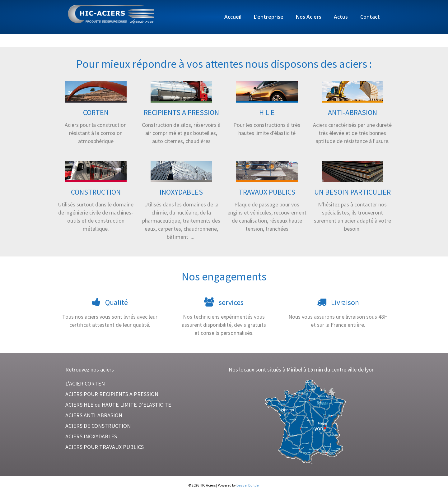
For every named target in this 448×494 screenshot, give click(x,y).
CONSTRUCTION (96, 192)
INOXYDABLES (181, 192)
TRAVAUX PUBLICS (267, 192)
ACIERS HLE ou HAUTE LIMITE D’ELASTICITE (118, 405)
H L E (267, 112)
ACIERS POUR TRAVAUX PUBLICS (105, 447)
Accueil (233, 17)
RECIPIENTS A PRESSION (181, 112)
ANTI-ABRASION (352, 112)
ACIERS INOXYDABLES (91, 436)
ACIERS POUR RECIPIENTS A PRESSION (112, 394)
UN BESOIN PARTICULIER (352, 192)
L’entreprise (269, 17)
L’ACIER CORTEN (85, 383)
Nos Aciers (309, 17)
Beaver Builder (248, 485)
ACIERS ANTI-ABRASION (94, 415)
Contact (370, 17)
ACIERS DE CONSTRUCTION (98, 426)
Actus (341, 17)
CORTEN (96, 112)
